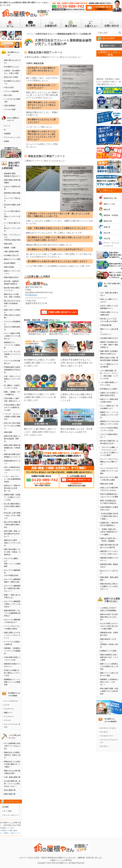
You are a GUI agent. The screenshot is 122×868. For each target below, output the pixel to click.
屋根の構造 (8, 432)
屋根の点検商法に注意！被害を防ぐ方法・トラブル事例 (109, 657)
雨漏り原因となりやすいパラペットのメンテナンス (12, 635)
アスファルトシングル (12, 137)
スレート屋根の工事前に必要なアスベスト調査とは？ (12, 336)
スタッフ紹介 (7, 811)
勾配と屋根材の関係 (11, 252)
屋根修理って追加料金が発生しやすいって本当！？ (109, 682)
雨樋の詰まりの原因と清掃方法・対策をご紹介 (12, 755)
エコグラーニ (9, 709)
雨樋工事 (107, 227)
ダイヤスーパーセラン (108, 728)
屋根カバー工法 (109, 204)
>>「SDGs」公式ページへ (10, 833)
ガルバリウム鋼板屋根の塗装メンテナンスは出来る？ (12, 604)
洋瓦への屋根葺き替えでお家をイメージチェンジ (12, 470)
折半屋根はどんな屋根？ (109, 389)
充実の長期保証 (10, 106)
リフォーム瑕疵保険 (11, 91)
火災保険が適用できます (109, 338)
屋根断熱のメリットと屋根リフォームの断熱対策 (12, 682)
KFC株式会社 (31, 295)
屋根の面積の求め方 (11, 277)
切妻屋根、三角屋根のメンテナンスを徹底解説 (12, 651)
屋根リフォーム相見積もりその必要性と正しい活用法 (109, 666)
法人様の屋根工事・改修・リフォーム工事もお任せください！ (12, 784)
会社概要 (5, 807)
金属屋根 (7, 134)
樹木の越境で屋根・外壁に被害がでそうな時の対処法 (109, 691)
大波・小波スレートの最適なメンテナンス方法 (12, 379)
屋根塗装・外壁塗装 (111, 215)
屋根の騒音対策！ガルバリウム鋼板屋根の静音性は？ (12, 613)
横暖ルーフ (8, 713)
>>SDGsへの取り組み (9, 830)
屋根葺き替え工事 (110, 198)
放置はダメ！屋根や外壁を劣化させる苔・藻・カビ (12, 488)
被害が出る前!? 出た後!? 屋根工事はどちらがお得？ (109, 617)
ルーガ (7, 705)
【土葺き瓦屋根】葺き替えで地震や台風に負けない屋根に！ (109, 516)
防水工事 (107, 233)
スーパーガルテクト (11, 701)
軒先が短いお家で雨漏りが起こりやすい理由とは (12, 515)
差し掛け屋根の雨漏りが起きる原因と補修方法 (12, 506)
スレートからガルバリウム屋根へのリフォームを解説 (109, 471)
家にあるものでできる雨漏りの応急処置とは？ (12, 303)
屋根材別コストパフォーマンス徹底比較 (12, 345)
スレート (7, 126)
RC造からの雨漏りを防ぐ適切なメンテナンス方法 (12, 673)
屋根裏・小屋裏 (10, 248)
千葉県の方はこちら (81, 334)
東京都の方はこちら (38, 334)
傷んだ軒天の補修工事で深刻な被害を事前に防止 (12, 525)
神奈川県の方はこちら (59, 334)
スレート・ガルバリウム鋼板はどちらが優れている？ (109, 462)
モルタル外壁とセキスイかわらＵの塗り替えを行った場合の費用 (109, 626)
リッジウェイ (9, 716)
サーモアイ (104, 732)
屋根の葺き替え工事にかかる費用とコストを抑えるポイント (109, 586)
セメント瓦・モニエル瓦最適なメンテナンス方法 (12, 354)
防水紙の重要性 (10, 263)
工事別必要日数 (106, 325)
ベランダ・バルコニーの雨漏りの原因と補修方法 (12, 417)
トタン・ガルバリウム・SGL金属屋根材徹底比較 (12, 479)
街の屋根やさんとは (11, 67)
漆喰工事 (107, 210)
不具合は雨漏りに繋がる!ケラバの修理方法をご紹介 (12, 407)
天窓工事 (107, 239)
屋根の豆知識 (9, 267)
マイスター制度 (10, 109)
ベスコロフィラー (107, 736)
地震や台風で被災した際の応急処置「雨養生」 (12, 439)
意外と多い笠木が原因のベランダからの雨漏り (12, 426)
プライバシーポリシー (10, 815)
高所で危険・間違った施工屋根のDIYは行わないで (12, 534)
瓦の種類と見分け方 (11, 255)
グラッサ (7, 720)
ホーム (30, 34)
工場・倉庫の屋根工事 (12, 777)
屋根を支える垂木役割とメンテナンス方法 (12, 543)
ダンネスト (104, 746)
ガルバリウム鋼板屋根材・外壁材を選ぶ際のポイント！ (12, 588)
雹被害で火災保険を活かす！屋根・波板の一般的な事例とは (109, 345)
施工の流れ (8, 95)
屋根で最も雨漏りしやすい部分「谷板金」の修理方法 (12, 552)
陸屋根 (7, 141)
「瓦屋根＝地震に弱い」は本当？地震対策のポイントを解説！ (109, 532)
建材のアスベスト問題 (12, 259)
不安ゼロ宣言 (9, 87)
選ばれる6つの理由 (11, 77)
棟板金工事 (108, 221)
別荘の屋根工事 (10, 790)
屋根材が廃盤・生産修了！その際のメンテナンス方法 (12, 497)
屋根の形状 (8, 244)
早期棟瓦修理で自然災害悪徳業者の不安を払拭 (12, 370)
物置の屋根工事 (10, 794)
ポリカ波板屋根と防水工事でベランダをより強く (12, 746)
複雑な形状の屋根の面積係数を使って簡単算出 (12, 448)
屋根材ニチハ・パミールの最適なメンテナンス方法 (109, 415)
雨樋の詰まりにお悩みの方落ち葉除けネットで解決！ (12, 764)
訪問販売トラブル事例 (108, 651)
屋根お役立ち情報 (107, 484)
